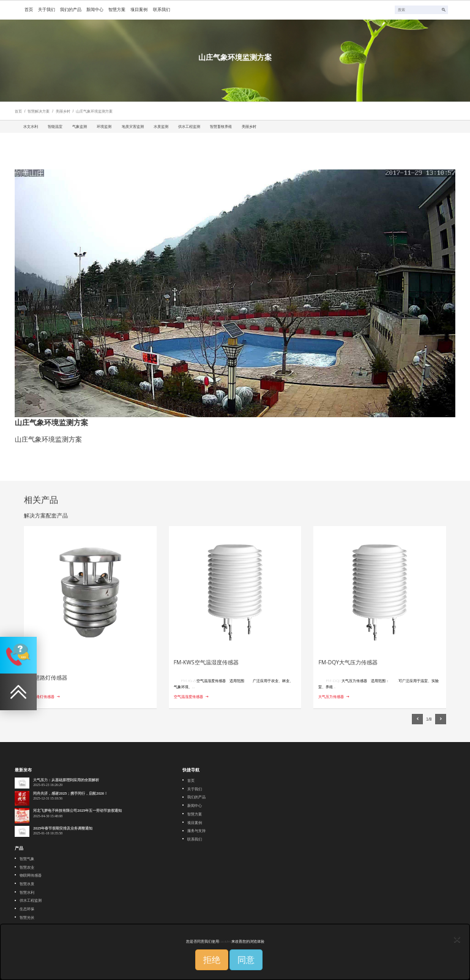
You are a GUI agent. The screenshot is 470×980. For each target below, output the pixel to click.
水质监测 (161, 126)
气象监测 (80, 126)
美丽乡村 (63, 111)
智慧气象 (27, 859)
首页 (18, 111)
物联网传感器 (31, 875)
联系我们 (195, 839)
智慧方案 (195, 814)
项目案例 (195, 822)
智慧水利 (27, 892)
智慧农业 (27, 867)
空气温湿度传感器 (188, 696)
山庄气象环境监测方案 (94, 111)
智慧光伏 (27, 917)
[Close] (457, 939)
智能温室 (55, 126)
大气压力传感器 (331, 696)
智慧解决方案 (39, 111)
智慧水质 (27, 884)
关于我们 (195, 789)
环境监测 (104, 126)
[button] (417, 719)
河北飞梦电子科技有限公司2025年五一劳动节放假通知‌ (77, 811)
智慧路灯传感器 (42, 696)
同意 (246, 960)
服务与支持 (196, 830)
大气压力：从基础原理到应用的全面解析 (66, 780)
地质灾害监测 (133, 126)
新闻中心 (195, 805)
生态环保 (27, 909)
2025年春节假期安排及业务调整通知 (63, 828)
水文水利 (31, 126)
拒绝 (212, 960)
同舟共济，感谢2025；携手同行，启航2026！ (70, 793)
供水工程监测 (189, 126)
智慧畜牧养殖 (221, 126)
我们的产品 (196, 797)
